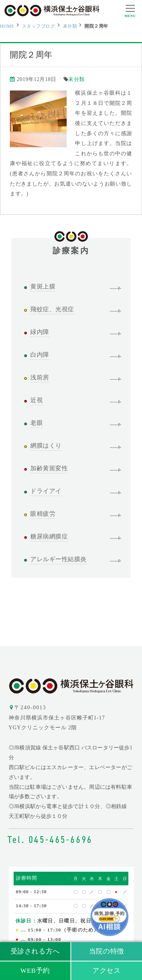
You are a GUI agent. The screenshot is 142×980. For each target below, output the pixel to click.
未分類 (70, 26)
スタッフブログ (39, 26)
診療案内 (71, 247)
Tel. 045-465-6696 (50, 840)
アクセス (106, 971)
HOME (7, 26)
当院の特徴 (107, 951)
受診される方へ (35, 951)
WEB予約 (35, 971)
